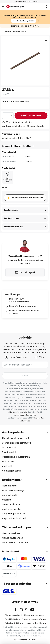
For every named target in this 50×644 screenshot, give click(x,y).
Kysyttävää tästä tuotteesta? (27, 198)
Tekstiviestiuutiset (11, 504)
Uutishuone (20, 514)
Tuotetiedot (11, 210)
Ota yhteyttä (9, 447)
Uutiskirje (7, 500)
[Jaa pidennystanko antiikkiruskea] (46, 45)
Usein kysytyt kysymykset (16, 438)
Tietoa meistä (9, 486)
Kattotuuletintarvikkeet (16, 32)
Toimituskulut (9, 452)
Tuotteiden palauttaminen (16, 457)
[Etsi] (42, 6)
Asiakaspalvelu (13, 432)
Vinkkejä (22, 518)
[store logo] (17, 6)
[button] (46, 40)
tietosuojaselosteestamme (25, 415)
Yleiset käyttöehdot (12, 538)
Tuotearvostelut (13, 227)
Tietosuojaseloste (11, 533)
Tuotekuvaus (11, 218)
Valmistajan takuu (11, 471)
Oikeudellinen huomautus (15, 543)
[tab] (25, 452)
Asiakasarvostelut (11, 509)
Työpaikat (7, 514)
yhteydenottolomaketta (18, 412)
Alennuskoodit (10, 495)
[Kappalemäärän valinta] (8, 116)
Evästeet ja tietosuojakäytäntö (34, 619)
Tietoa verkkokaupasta (18, 527)
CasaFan (29, 156)
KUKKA (24, 21)
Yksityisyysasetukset (14, 615)
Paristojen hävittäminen (14, 623)
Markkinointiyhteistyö (13, 490)
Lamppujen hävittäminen (36, 623)
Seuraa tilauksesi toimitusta (16, 443)
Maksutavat (8, 461)
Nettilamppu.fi (12, 480)
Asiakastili (7, 466)
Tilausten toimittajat (17, 584)
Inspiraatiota (9, 518)
